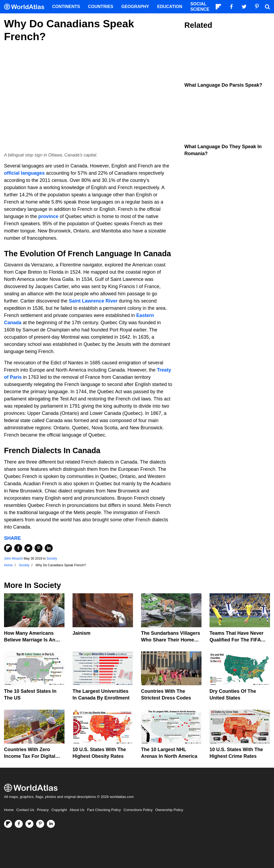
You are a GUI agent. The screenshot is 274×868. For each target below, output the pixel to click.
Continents (66, 7)
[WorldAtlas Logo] (26, 7)
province (48, 216)
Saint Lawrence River (93, 301)
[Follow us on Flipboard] (8, 824)
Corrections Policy (138, 810)
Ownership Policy (169, 810)
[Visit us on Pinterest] (40, 824)
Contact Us (25, 810)
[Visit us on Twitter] (29, 824)
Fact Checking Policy (104, 810)
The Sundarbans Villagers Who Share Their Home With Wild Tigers (171, 640)
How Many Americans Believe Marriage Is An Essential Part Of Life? (30, 640)
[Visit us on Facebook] (19, 824)
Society (52, 559)
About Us (77, 810)
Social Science (200, 7)
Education (170, 7)
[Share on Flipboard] (8, 548)
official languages (24, 173)
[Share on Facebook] (18, 548)
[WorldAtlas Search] (267, 7)
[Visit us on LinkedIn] (51, 824)
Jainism (81, 633)
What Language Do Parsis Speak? (223, 85)
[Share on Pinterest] (39, 548)
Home (9, 810)
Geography (135, 7)
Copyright (59, 810)
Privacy (43, 810)
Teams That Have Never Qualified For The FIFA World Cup (237, 640)
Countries (101, 7)
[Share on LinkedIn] (49, 548)
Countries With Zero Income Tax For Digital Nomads (30, 756)
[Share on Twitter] (28, 548)
